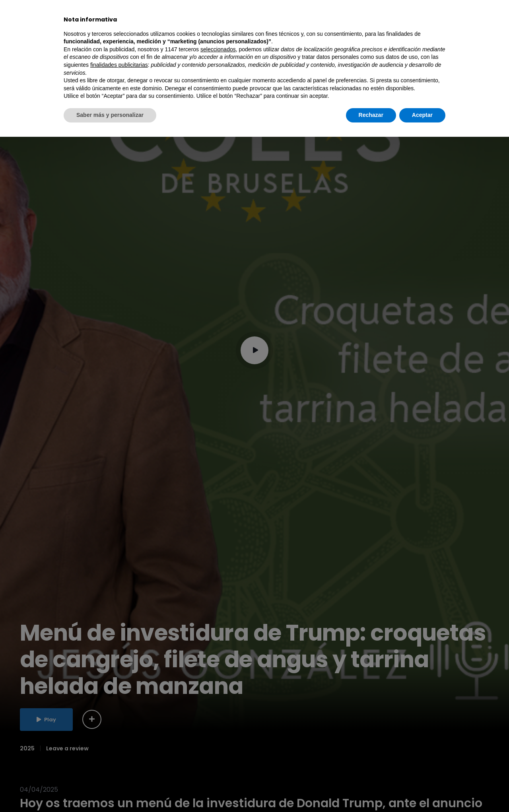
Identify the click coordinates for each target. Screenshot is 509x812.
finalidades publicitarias (119, 740)
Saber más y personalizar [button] (110, 790)
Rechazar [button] (371, 790)
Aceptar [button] (422, 790)
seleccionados (218, 725)
